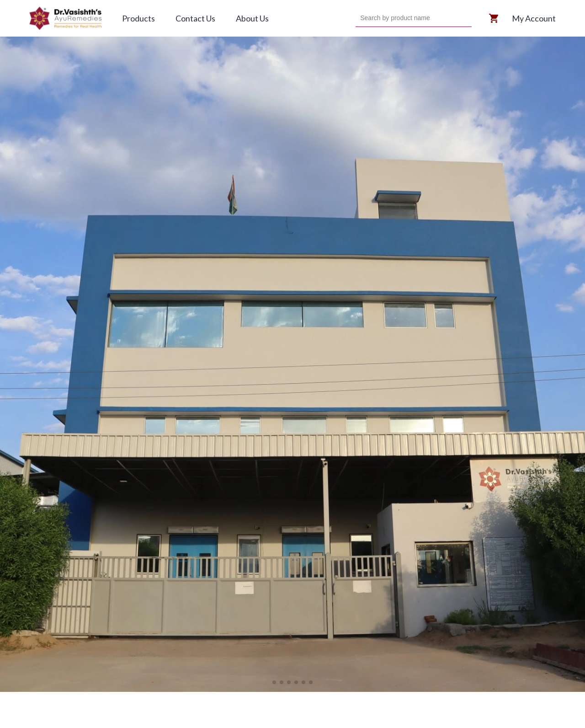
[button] (274, 682)
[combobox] (361, 18)
